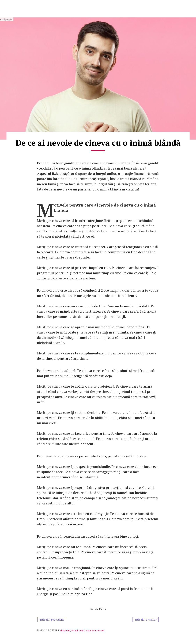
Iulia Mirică (100, 609)
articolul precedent (52, 620)
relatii (75, 630)
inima (82, 630)
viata (88, 630)
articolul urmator (146, 620)
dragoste (65, 630)
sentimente (98, 630)
